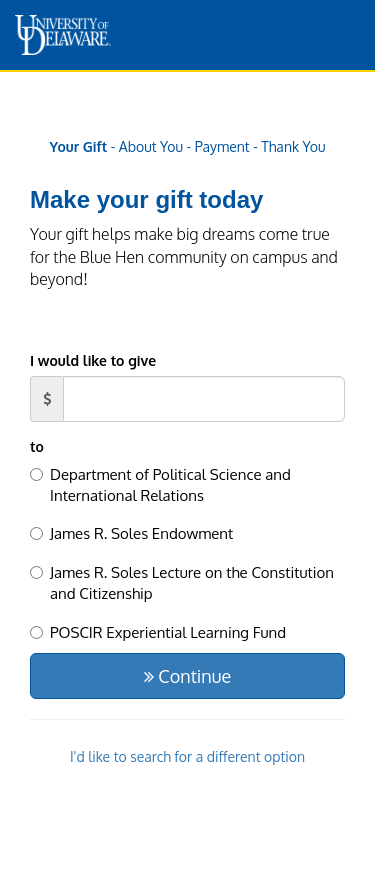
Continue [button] (187, 676)
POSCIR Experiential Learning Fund (158, 632)
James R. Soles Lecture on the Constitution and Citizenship (182, 583)
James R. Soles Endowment (131, 533)
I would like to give (93, 360)
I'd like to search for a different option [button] (187, 756)
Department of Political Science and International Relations (160, 485)
